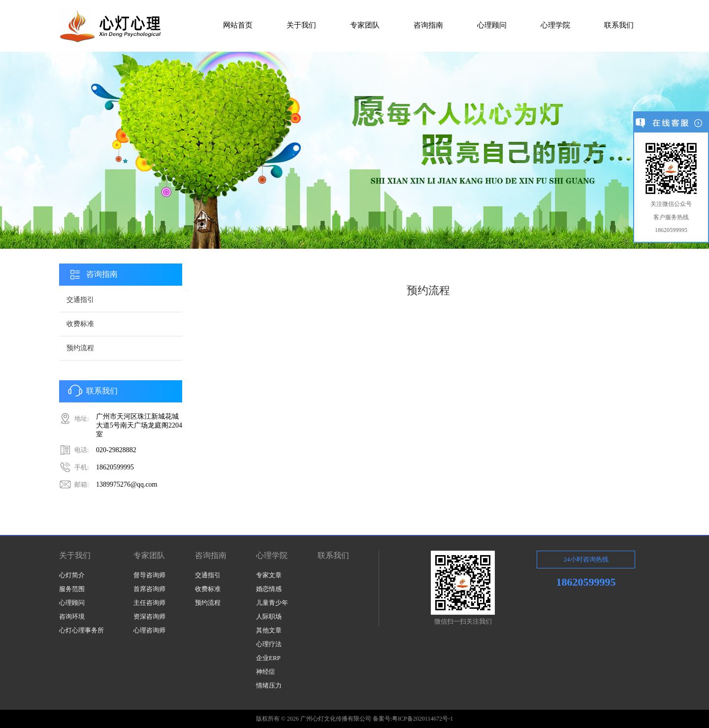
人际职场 (269, 616)
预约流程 (80, 348)
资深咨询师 (149, 616)
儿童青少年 (272, 603)
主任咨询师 (149, 603)
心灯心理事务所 (81, 630)
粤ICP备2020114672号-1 (422, 719)
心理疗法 (269, 644)
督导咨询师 (149, 575)
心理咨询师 (149, 630)
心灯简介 (72, 575)
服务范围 (72, 589)
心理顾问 (72, 603)
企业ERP (268, 658)
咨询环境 (72, 616)
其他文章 (269, 630)
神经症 (266, 672)
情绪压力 (269, 685)
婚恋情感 (269, 589)
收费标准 (80, 324)
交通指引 (80, 300)
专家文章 (269, 575)
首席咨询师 (149, 589)
